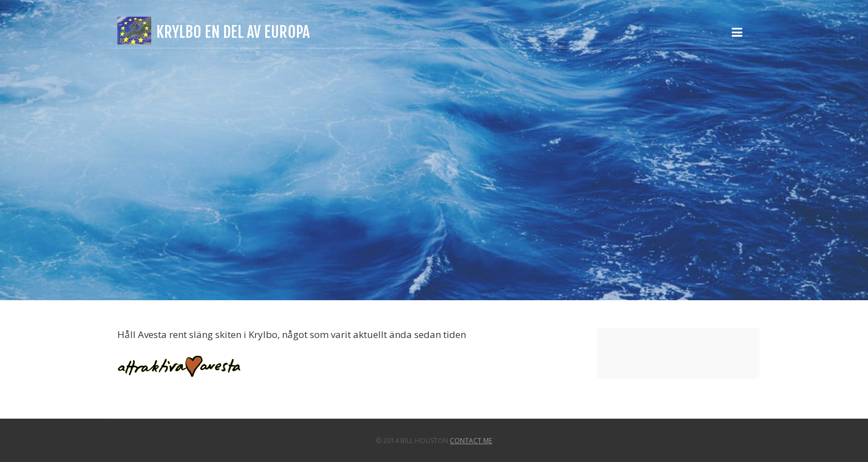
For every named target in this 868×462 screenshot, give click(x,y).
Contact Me (471, 441)
